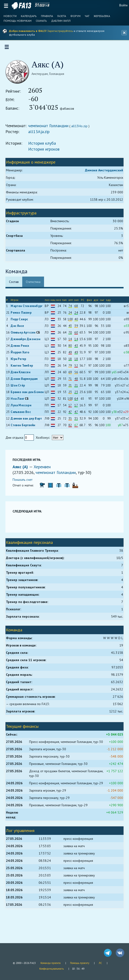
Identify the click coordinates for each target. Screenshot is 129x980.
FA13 (21, 6)
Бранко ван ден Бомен (29, 394)
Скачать (41, 21)
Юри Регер (20, 361)
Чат (87, 16)
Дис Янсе (19, 327)
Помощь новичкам (18, 21)
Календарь (29, 16)
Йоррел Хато (22, 354)
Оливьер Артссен (25, 334)
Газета (62, 16)
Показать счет (24, 481)
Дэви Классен (22, 374)
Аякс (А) (22, 468)
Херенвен (44, 468)
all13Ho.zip (81, 128)
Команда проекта (51, 963)
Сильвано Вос (22, 414)
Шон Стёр (19, 387)
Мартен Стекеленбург (28, 308)
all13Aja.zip (40, 133)
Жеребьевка (102, 16)
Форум (75, 16)
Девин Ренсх (22, 347)
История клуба (44, 145)
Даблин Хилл (61, 21)
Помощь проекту (80, 963)
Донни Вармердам (26, 380)
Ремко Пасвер (23, 314)
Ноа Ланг (19, 400)
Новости (10, 16)
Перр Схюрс (21, 321)
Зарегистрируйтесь (60, 31)
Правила (47, 16)
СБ (40, 334)
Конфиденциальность (51, 969)
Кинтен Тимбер (23, 367)
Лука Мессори (22, 407)
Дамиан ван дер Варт (28, 420)
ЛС (100, 963)
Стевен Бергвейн (24, 427)
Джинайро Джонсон (27, 341)
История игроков (45, 151)
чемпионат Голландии (50, 127)
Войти (123, 5)
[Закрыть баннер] (124, 33)
